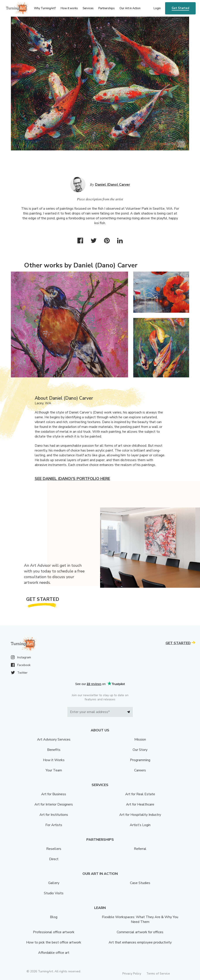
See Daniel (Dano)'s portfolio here (72, 479)
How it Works (54, 760)
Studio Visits (54, 893)
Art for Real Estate (140, 794)
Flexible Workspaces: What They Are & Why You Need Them (140, 919)
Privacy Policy (132, 974)
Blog (54, 917)
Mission (140, 739)
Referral (140, 849)
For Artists (54, 825)
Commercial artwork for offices (140, 932)
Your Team (54, 770)
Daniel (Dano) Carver (113, 185)
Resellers (54, 849)
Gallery (54, 883)
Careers (140, 770)
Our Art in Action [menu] (130, 8)
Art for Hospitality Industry (140, 815)
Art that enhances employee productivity (140, 942)
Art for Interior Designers (54, 804)
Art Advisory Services (54, 739)
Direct (54, 859)
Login (157, 8)
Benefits (54, 750)
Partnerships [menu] (107, 8)
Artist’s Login (140, 825)
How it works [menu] (69, 8)
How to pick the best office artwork (54, 942)
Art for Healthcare (140, 804)
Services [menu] (88, 8)
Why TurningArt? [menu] (45, 8)
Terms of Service (158, 974)
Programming (140, 760)
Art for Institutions (54, 815)
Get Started (180, 8)
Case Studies (140, 883)
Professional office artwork (54, 932)
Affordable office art (54, 953)
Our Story (140, 750)
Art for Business (54, 794)
